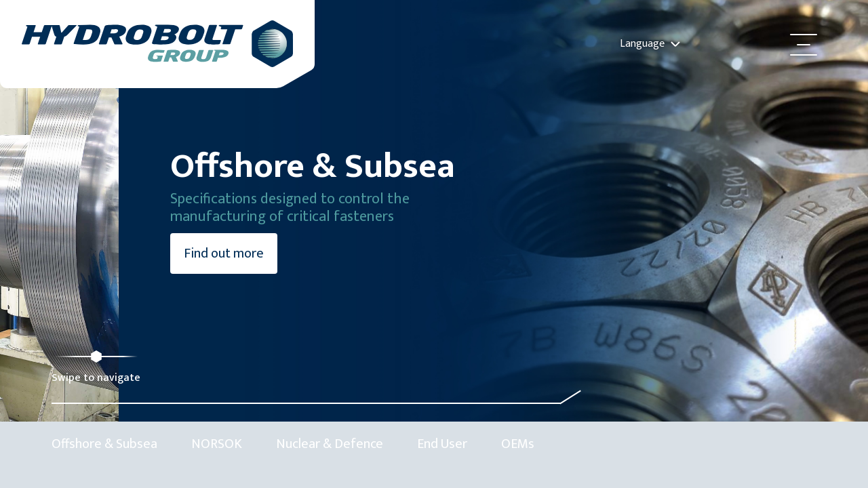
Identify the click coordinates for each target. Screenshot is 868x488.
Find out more (105, 287)
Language (650, 44)
